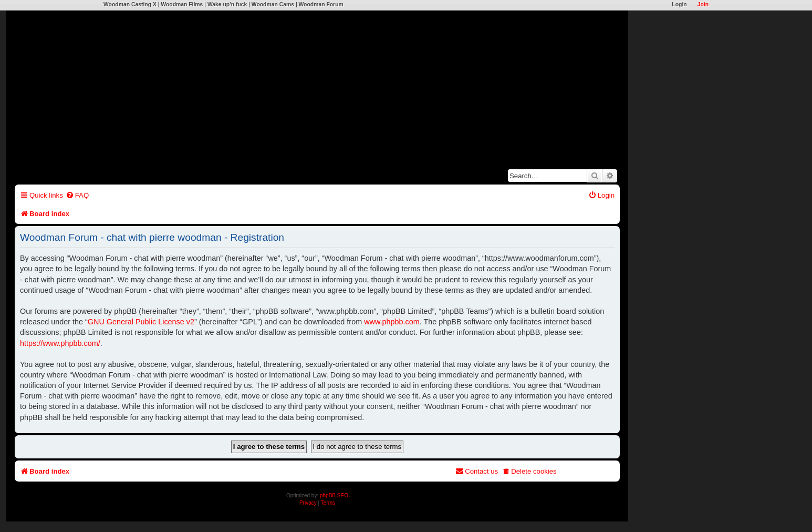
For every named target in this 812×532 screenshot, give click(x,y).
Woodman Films (182, 4)
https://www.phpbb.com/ (60, 343)
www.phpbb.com (392, 322)
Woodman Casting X (130, 4)
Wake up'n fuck (227, 4)
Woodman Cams (273, 4)
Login (679, 4)
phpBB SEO (334, 495)
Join (703, 4)
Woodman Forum (321, 4)
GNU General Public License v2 (141, 322)
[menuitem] (77, 195)
